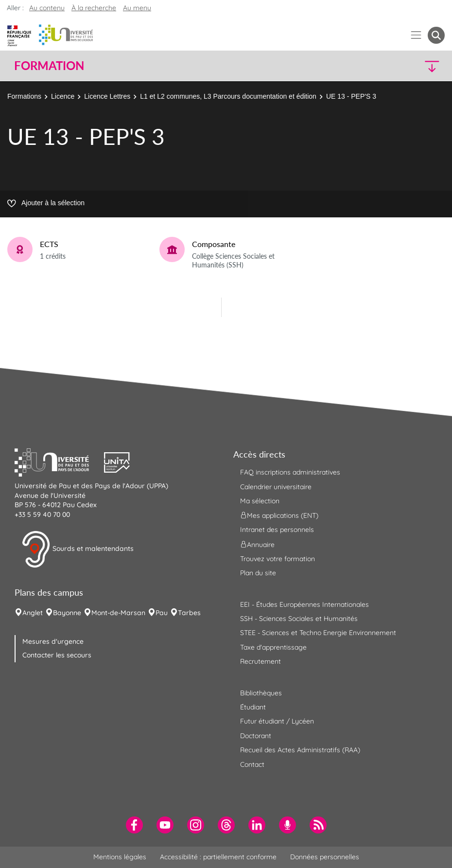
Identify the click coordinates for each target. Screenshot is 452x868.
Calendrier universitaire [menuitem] (276, 487)
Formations (24, 96)
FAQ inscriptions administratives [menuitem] (290, 472)
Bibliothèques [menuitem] (261, 693)
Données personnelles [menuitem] (325, 857)
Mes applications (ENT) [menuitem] (279, 515)
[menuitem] (134, 825)
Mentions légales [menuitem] (120, 857)
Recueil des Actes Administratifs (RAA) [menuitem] (300, 750)
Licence (63, 96)
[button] (392, 66)
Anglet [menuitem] (33, 613)
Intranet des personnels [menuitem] (277, 530)
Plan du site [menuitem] (258, 573)
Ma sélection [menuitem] (260, 501)
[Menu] (416, 35)
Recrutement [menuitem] (261, 661)
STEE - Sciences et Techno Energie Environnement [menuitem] (318, 633)
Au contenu (47, 8)
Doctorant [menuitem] (256, 736)
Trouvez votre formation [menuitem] (278, 559)
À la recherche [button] (94, 8)
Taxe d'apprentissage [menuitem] (273, 647)
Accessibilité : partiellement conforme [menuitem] (218, 857)
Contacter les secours (57, 655)
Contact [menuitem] (252, 764)
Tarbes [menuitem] (189, 613)
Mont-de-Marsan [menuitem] (118, 613)
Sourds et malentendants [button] (78, 549)
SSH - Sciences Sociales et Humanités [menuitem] (299, 619)
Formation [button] (49, 66)
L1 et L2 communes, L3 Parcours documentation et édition (228, 96)
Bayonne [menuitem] (67, 613)
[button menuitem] (436, 35)
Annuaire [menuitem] (257, 544)
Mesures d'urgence (53, 641)
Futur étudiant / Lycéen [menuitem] (277, 721)
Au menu (137, 8)
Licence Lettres (107, 96)
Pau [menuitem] (162, 613)
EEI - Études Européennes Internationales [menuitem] (304, 604)
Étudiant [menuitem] (253, 707)
